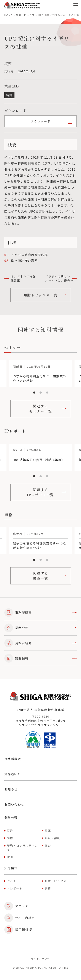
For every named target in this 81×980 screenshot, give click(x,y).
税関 (10, 857)
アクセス (16, 906)
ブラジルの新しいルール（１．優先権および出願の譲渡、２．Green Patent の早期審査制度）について (60, 278)
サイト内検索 (20, 918)
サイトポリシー (40, 959)
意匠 (48, 831)
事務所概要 (40, 613)
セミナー (13, 881)
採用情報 (18, 930)
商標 (10, 838)
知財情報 (40, 658)
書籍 (48, 888)
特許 (10, 831)
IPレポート (15, 888)
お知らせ (11, 789)
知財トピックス (25, 15)
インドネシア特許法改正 (20, 278)
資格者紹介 (40, 643)
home (8, 15)
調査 (48, 846)
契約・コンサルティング (22, 848)
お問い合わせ (14, 804)
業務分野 (40, 628)
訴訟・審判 (52, 838)
